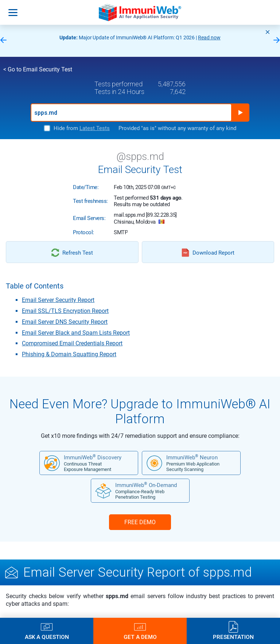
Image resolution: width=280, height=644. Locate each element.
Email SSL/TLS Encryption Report (65, 311)
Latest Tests (95, 128)
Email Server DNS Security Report (65, 322)
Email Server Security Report (58, 300)
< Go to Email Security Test (38, 69)
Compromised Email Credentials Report (72, 343)
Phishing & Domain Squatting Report (69, 354)
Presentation (233, 637)
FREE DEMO (140, 522)
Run (240, 113)
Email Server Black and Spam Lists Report (76, 333)
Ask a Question (47, 637)
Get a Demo (140, 637)
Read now (209, 38)
